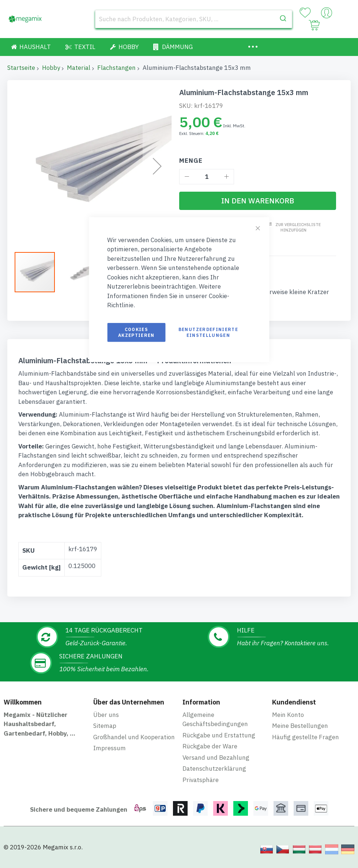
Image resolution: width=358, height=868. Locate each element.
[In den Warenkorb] (258, 201)
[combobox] (194, 19)
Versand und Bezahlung (216, 756)
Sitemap (105, 724)
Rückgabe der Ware (210, 745)
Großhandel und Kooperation (134, 735)
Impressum (110, 747)
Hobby (51, 68)
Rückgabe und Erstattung (219, 733)
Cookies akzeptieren (136, 332)
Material (79, 68)
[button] (81, 272)
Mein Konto (288, 713)
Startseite (21, 68)
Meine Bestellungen (300, 724)
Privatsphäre (201, 778)
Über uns (106, 713)
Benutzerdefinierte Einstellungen (208, 332)
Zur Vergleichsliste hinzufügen (297, 227)
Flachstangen (116, 68)
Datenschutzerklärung (214, 767)
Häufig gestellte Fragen (306, 735)
